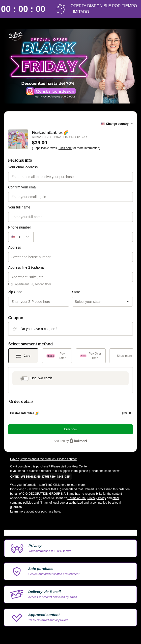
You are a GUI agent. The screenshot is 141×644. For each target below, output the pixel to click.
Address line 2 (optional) (27, 267)
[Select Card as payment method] (23, 356)
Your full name (19, 207)
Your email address (23, 167)
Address (14, 247)
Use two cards (42, 378)
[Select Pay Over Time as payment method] (91, 356)
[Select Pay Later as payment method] (57, 356)
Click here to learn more (69, 485)
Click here (65, 148)
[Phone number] (83, 237)
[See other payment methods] (124, 356)
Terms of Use (77, 498)
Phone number (20, 227)
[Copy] (41, 476)
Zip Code (15, 292)
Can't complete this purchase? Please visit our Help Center (49, 466)
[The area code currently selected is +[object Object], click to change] (21, 237)
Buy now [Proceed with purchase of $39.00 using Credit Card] (71, 429)
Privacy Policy (97, 498)
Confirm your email (23, 187)
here (57, 512)
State (76, 292)
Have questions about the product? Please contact (43, 459)
